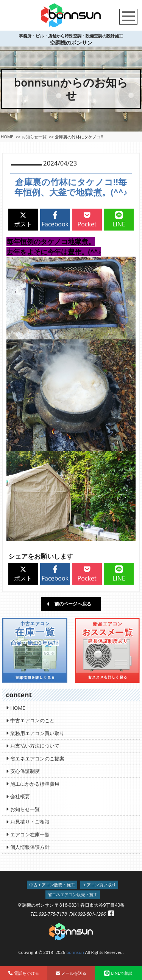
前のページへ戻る (73, 604)
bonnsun (75, 952)
